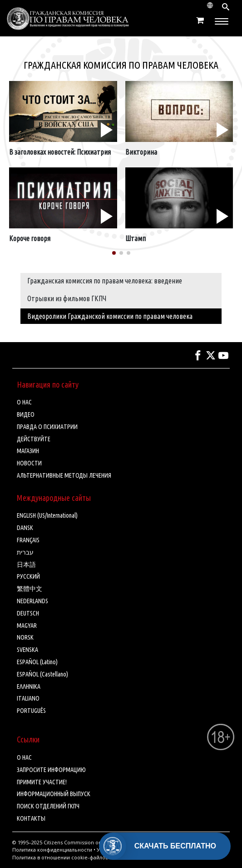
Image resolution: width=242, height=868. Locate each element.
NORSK (25, 637)
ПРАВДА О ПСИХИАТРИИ (47, 427)
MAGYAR (27, 626)
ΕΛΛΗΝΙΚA (29, 686)
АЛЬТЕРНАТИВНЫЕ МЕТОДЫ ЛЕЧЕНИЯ (64, 475)
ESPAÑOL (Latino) (37, 662)
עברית (25, 552)
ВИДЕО (26, 414)
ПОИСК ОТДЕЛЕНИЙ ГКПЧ (48, 806)
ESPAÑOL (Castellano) (42, 674)
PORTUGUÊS (31, 711)
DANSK (25, 528)
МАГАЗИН (28, 451)
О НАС (24, 402)
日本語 (26, 565)
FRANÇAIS (28, 540)
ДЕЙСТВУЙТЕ (34, 439)
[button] (114, 253)
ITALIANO (28, 698)
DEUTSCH (28, 613)
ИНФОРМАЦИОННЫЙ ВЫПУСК (54, 794)
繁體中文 (30, 589)
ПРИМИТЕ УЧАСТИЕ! (42, 782)
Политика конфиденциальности (52, 850)
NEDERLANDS (32, 601)
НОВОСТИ (29, 463)
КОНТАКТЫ (31, 818)
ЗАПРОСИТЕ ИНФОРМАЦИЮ (51, 770)
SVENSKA (27, 650)
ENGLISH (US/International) (47, 515)
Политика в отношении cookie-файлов (60, 857)
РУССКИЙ (28, 576)
